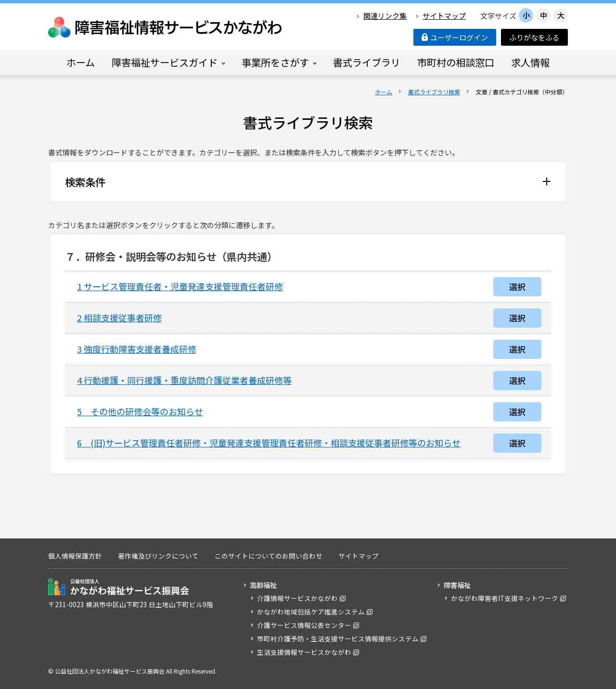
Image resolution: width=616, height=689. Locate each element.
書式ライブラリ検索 (434, 92)
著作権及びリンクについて (158, 556)
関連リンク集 (385, 16)
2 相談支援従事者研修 (119, 318)
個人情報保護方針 (75, 556)
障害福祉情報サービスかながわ (166, 27)
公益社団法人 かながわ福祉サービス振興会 (119, 587)
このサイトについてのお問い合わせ (269, 556)
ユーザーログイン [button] (455, 37)
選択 (517, 287)
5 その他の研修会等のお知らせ (140, 411)
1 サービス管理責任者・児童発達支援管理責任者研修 (180, 286)
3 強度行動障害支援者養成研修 (137, 349)
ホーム (384, 92)
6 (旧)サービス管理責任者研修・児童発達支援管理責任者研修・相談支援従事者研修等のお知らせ (269, 443)
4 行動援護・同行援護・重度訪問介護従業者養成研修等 (184, 380)
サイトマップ (444, 16)
